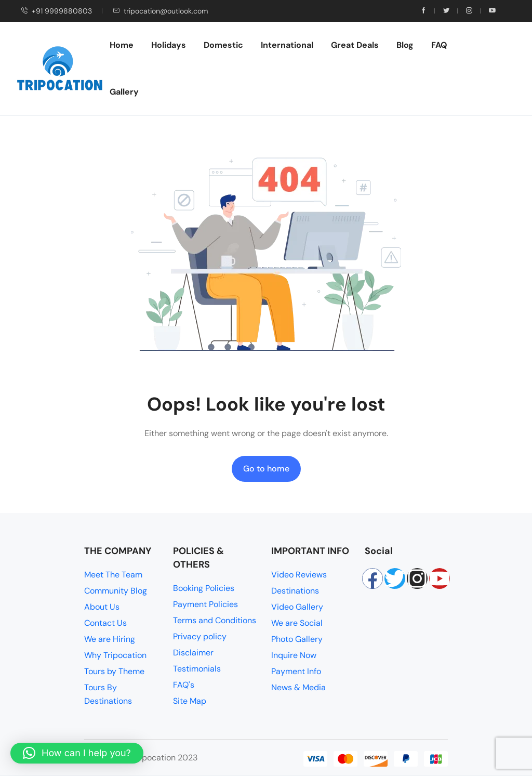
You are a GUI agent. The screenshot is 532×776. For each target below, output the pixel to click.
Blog (405, 45)
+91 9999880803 (56, 11)
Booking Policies (204, 588)
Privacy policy (200, 636)
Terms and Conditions (215, 620)
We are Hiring (110, 639)
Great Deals (355, 45)
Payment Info (296, 671)
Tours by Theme (114, 671)
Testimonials (197, 669)
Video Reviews (299, 575)
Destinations (295, 591)
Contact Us (105, 623)
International (287, 45)
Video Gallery (297, 607)
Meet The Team (113, 575)
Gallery (124, 92)
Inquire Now (294, 655)
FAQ (439, 45)
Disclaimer (193, 653)
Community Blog (116, 591)
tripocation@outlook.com (160, 11)
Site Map (190, 701)
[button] (77, 753)
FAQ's (184, 685)
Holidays (169, 45)
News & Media (298, 687)
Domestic (223, 45)
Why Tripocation (115, 655)
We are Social (297, 623)
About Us (102, 607)
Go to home (266, 469)
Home (122, 45)
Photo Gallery (297, 639)
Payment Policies (205, 604)
